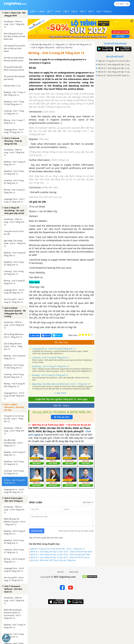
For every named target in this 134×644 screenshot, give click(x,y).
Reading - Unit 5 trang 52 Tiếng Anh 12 (50, 375)
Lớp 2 (91, 11)
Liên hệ (60, 572)
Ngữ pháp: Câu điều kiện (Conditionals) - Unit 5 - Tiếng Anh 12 (61, 384)
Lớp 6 (58, 11)
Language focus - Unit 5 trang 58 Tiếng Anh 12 (53, 349)
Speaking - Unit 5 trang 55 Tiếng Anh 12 (50, 366)
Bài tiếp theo (74, 342)
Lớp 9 (33, 11)
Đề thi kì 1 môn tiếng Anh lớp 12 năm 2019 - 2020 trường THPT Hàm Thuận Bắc (60, 554)
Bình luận (34, 336)
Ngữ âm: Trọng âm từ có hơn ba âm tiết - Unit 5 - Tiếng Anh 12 (58, 549)
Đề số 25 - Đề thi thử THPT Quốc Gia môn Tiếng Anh (114, 75)
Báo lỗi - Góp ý (61, 405)
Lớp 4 (74, 11)
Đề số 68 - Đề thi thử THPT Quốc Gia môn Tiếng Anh (53, 560)
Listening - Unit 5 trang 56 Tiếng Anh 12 (50, 358)
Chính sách (74, 572)
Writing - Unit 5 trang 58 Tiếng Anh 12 (56, 53)
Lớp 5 (66, 11)
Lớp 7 (50, 11)
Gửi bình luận (37, 531)
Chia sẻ (46, 335)
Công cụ (108, 11)
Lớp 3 (83, 11)
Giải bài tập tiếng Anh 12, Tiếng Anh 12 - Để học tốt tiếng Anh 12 (61, 44)
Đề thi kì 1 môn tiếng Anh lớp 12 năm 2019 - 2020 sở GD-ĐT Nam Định (61, 552)
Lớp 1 (99, 11)
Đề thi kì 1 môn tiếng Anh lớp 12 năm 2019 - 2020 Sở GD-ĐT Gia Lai (60, 557)
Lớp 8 (41, 11)
